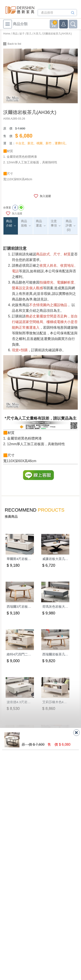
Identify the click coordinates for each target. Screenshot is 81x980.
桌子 (22, 34)
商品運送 (39, 223)
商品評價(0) (69, 225)
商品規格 (24, 223)
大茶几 (37, 34)
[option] (40, 76)
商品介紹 (9, 223)
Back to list (14, 44)
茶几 (29, 34)
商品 (15, 34)
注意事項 (54, 223)
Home (7, 34)
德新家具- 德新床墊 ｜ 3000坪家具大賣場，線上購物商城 (20, 10)
